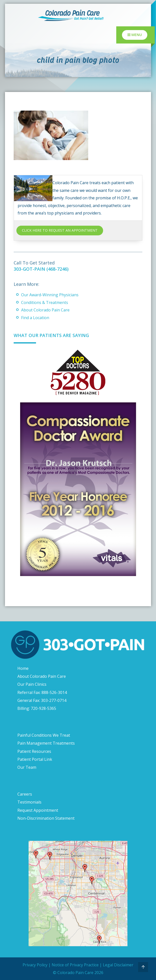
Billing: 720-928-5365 (37, 708)
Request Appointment (38, 810)
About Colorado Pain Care (45, 310)
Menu (135, 35)
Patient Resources (34, 751)
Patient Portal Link (35, 759)
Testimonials (29, 802)
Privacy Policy (35, 965)
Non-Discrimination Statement (46, 818)
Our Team (27, 767)
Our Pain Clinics (32, 684)
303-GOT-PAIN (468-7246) (41, 269)
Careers (25, 794)
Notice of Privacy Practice (75, 965)
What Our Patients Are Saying (51, 335)
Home (23, 668)
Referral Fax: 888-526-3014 (42, 692)
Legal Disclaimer (118, 965)
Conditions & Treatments (45, 302)
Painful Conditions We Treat (44, 735)
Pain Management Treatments (46, 743)
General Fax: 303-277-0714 (42, 700)
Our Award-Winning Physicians (50, 295)
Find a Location (35, 318)
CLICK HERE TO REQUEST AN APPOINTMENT (60, 230)
